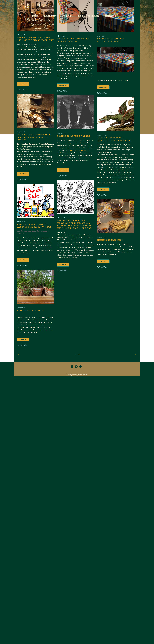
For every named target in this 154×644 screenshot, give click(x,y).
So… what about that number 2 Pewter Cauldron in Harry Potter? (35, 137)
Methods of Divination (110, 240)
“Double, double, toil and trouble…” (71, 143)
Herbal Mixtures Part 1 (30, 311)
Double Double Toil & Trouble (74, 136)
